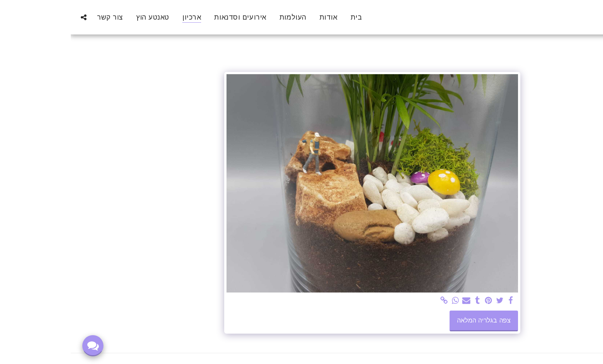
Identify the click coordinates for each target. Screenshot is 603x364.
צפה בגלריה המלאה (413, 320)
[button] (13, 17)
